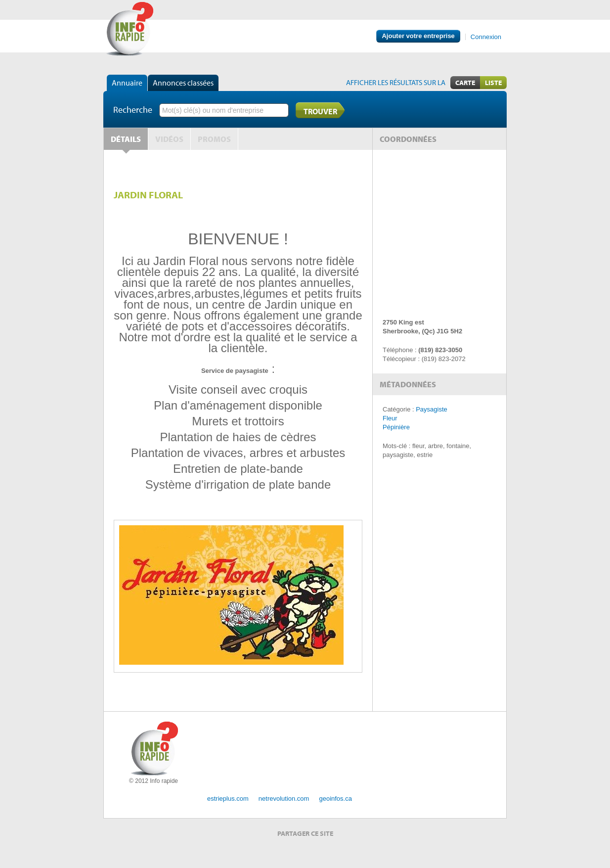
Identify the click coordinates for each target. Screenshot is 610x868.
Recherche (133, 110)
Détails (126, 139)
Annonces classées (183, 83)
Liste (493, 83)
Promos (214, 139)
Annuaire (127, 83)
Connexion (486, 37)
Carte (465, 83)
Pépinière (396, 427)
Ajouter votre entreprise (418, 36)
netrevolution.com (284, 799)
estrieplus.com (228, 799)
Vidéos (169, 139)
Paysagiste (432, 409)
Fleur (390, 418)
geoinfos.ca (335, 799)
